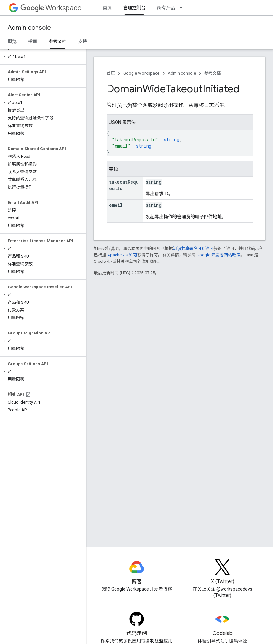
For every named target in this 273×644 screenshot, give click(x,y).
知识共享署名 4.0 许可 (193, 249)
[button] (42, 49)
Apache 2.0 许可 (122, 255)
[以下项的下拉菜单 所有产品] (183, 8)
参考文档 (213, 73)
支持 (83, 41)
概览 (12, 41)
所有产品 (166, 8)
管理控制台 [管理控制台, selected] (134, 8)
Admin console (29, 28)
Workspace (51, 8)
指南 (33, 41)
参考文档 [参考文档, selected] (58, 41)
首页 (107, 8)
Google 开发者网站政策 (218, 255)
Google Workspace (141, 73)
